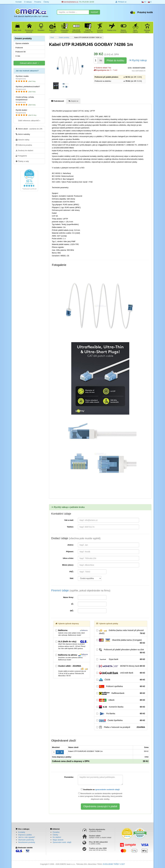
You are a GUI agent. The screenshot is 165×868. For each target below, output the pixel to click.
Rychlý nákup (138, 60)
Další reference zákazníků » (29, 121)
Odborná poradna (24, 145)
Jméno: (70, 545)
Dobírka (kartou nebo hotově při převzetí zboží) (121, 632)
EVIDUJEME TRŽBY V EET (114, 864)
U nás (18, 56)
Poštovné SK (21, 52)
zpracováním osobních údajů (107, 790)
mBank (121, 700)
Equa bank (121, 659)
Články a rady (22, 161)
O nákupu (28, 2)
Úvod (52, 37)
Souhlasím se (100, 789)
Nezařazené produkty (27, 842)
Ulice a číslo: (68, 558)
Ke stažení (57, 837)
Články (46, 2)
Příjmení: (70, 552)
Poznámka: (69, 777)
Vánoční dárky (23, 140)
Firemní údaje (81, 590)
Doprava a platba (25, 835)
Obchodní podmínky (26, 840)
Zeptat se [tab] (73, 101)
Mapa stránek (58, 840)
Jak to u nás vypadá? (27, 837)
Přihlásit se (121, 2)
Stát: (72, 578)
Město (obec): (68, 565)
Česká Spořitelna (121, 720)
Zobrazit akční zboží (29, 63)
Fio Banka (121, 714)
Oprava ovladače (22, 43)
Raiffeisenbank (121, 693)
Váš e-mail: (69, 520)
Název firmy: (68, 597)
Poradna (38, 2)
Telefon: (70, 527)
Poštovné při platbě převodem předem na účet (121, 651)
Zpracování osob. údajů (62, 842)
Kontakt (19, 2)
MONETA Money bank (121, 666)
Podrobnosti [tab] (58, 101)
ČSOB (121, 680)
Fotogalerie (21, 156)
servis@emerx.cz (70, 2)
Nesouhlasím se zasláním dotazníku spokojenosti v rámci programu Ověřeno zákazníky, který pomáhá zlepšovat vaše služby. (100, 796)
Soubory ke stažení (24, 150)
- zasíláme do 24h (29, 129)
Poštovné (19, 48)
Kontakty (22, 832)
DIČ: (72, 611)
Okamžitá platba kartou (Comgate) (121, 642)
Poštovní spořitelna (121, 686)
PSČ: (72, 572)
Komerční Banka (121, 707)
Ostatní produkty (64, 37)
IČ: (72, 604)
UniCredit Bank (121, 673)
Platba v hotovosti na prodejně (121, 727)
